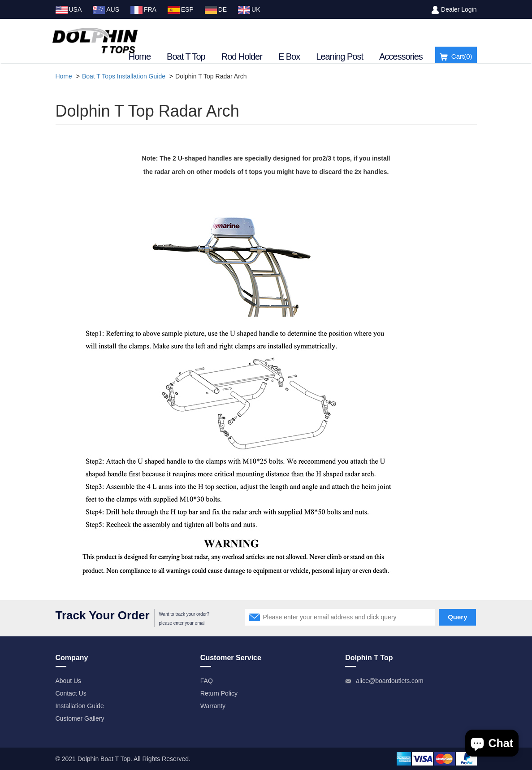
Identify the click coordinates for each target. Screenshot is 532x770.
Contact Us (71, 693)
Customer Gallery (80, 718)
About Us (69, 681)
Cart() (456, 57)
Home (140, 57)
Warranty (213, 706)
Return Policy (219, 693)
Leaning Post (340, 57)
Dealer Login (459, 9)
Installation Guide (80, 706)
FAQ (207, 681)
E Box (289, 57)
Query (457, 617)
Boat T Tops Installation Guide (124, 76)
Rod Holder (242, 57)
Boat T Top (186, 57)
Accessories (401, 57)
